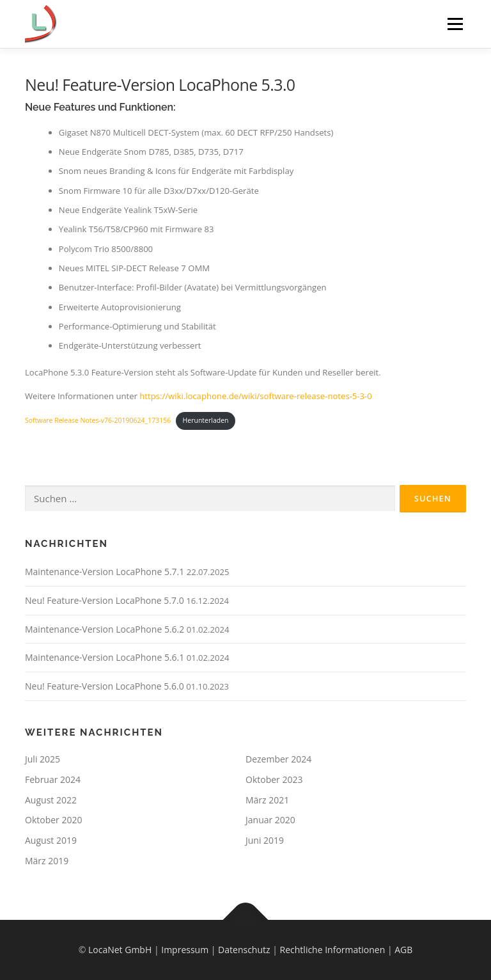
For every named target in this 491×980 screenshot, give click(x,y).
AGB (403, 950)
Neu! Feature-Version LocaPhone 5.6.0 (105, 686)
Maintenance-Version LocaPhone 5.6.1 (105, 657)
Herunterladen (206, 420)
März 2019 (47, 861)
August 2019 (51, 840)
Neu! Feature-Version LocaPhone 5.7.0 (105, 600)
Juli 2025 (43, 759)
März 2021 (267, 800)
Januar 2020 (270, 820)
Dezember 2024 (278, 759)
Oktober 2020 (53, 820)
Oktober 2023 (274, 779)
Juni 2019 (265, 840)
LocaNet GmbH (120, 950)
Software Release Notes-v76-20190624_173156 (98, 420)
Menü (455, 24)
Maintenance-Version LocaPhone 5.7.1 (105, 572)
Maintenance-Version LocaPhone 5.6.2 (105, 629)
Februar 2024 (53, 779)
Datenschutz (244, 950)
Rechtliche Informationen (333, 950)
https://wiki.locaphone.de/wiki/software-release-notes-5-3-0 (255, 396)
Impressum (185, 950)
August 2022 (51, 800)
